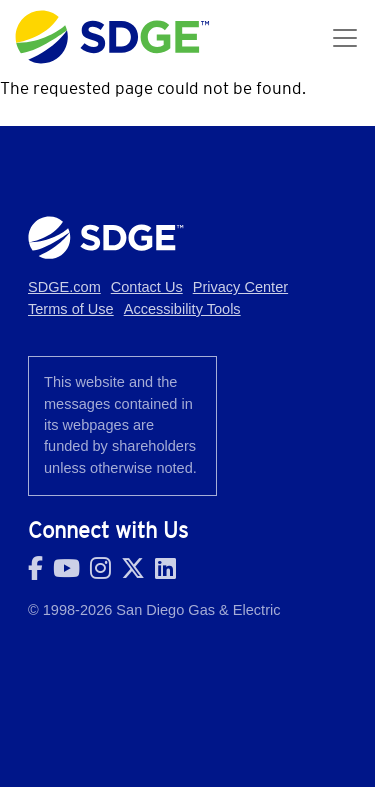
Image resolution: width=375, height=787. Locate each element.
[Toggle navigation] (345, 38)
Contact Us (147, 287)
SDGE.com (64, 287)
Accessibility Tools (182, 309)
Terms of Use (71, 309)
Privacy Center (240, 287)
